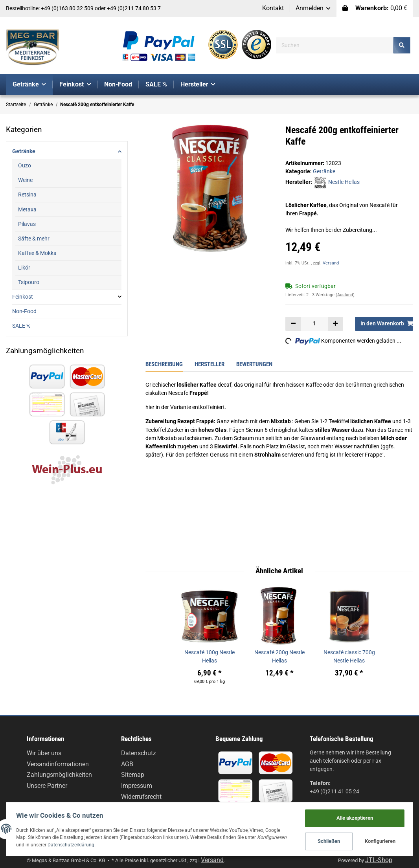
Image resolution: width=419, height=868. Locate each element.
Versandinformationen (58, 764)
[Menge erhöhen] (335, 324)
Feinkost (23, 297)
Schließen (327, 841)
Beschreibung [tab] (164, 364)
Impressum (137, 786)
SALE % (21, 326)
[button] (313, 8)
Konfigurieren (379, 841)
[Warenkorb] (375, 8)
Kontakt (273, 8)
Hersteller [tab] (209, 364)
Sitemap (133, 775)
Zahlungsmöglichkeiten (59, 775)
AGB (127, 764)
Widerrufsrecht (141, 797)
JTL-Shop (379, 860)
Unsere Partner (47, 786)
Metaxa (27, 209)
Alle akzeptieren (353, 816)
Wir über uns (44, 753)
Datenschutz (139, 753)
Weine (25, 180)
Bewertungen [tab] (254, 364)
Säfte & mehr (34, 239)
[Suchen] (335, 45)
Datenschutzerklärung (106, 844)
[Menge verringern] (293, 324)
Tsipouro (29, 282)
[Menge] (314, 324)
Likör (24, 268)
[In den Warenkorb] (384, 324)
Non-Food (24, 311)
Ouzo (25, 165)
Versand (331, 263)
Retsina (27, 195)
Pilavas (27, 224)
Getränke (324, 171)
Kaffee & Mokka (37, 253)
